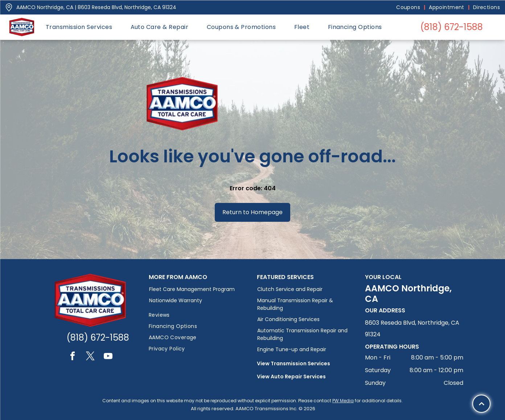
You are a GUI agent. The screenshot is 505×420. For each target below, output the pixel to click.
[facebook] (73, 357)
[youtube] (108, 357)
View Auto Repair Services (291, 377)
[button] (79, 27)
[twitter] (90, 357)
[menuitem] (409, 7)
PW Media (343, 401)
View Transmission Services (293, 363)
